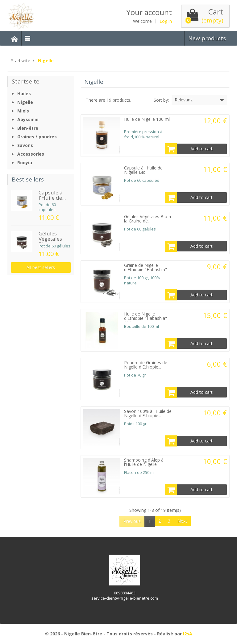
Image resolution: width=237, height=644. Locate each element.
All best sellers (41, 267)
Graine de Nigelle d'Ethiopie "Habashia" (146, 267)
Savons (25, 145)
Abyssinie (28, 119)
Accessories (31, 154)
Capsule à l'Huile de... (52, 195)
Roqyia (25, 163)
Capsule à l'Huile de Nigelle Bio (143, 170)
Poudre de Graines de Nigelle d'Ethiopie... (146, 365)
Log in (166, 21)
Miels (23, 111)
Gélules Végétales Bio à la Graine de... (148, 219)
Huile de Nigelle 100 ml (147, 119)
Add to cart (189, 149)
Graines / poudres (37, 137)
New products (207, 38)
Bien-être (28, 128)
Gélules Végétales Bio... (50, 239)
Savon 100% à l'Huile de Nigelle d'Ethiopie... (148, 413)
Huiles (24, 94)
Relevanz (200, 100)
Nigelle (25, 102)
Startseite (26, 81)
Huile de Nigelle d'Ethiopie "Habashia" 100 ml (146, 318)
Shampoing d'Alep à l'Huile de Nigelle (144, 462)
